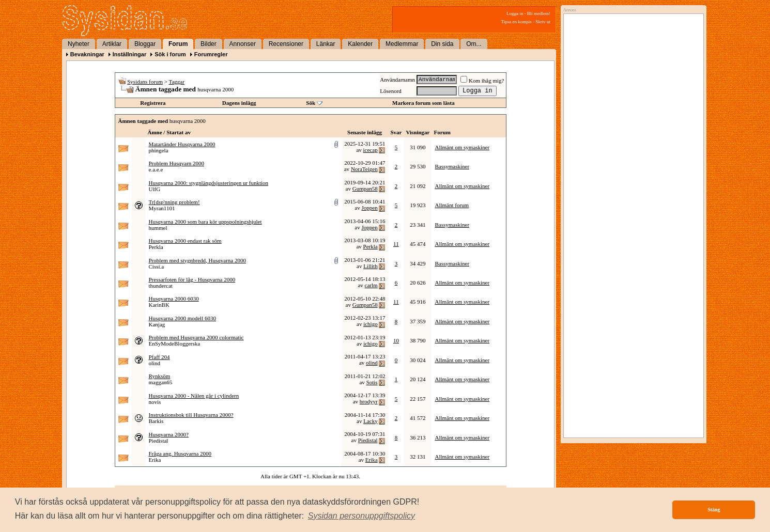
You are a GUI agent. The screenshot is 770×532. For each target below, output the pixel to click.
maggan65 (161, 382)
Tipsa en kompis (517, 22)
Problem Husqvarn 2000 (177, 163)
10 (396, 340)
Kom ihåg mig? (482, 81)
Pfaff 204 (159, 357)
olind (155, 363)
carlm (371, 285)
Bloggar (145, 44)
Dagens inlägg (239, 103)
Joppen (369, 208)
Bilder (209, 44)
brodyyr (369, 401)
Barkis (156, 421)
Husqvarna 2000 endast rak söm (185, 241)
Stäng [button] (714, 510)
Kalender (360, 44)
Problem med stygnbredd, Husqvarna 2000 (198, 260)
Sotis (372, 382)
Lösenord (391, 91)
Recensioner (286, 44)
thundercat (161, 286)
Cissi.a (157, 267)
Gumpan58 (365, 189)
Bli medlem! (539, 13)
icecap (371, 150)
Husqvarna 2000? (169, 434)
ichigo (371, 324)
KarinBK (159, 305)
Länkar (326, 44)
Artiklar (112, 44)
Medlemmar (402, 44)
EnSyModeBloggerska (175, 343)
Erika (155, 460)
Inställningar (129, 54)
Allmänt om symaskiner (462, 147)
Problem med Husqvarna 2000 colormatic (196, 337)
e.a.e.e (156, 169)
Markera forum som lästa (423, 103)
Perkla (156, 247)
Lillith (371, 266)
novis (155, 402)
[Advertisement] (631, 122)
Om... (474, 44)
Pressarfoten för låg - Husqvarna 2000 (192, 279)
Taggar (177, 82)
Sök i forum (170, 54)
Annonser (243, 44)
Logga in (515, 13)
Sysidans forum (145, 82)
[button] (362, 516)
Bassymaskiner (452, 166)
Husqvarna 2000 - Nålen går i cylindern (194, 396)
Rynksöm (160, 376)
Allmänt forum (452, 205)
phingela (159, 150)
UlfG (155, 189)
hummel (158, 228)
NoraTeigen (364, 169)
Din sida (442, 44)
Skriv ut (543, 22)
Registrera (153, 103)
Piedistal (159, 441)
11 (396, 244)
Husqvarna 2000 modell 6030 (182, 318)
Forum (178, 44)
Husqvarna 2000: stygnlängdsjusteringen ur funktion (209, 183)
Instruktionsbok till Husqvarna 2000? (191, 415)
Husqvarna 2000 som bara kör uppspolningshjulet (205, 222)
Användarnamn (397, 80)
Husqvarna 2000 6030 (174, 299)
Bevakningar (87, 54)
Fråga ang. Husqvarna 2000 (180, 453)
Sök (311, 103)
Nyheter (79, 44)
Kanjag (157, 324)
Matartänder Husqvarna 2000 (182, 144)
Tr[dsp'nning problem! (174, 202)
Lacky (370, 421)
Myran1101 (162, 208)
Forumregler (211, 54)
